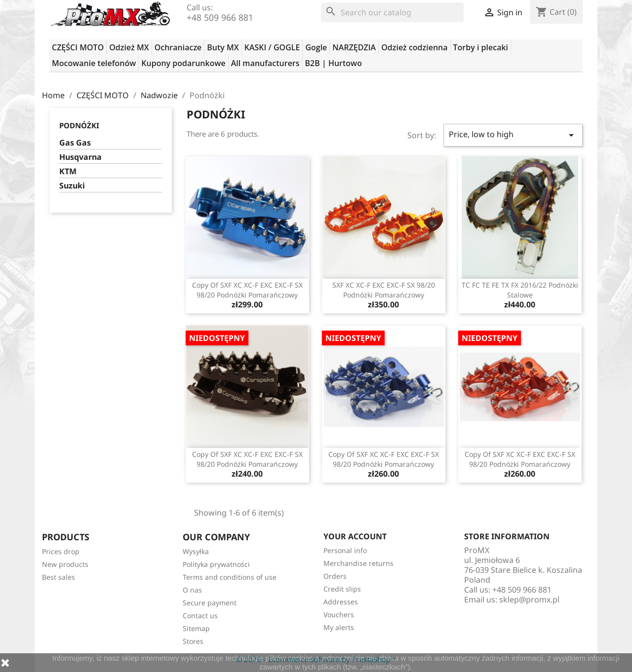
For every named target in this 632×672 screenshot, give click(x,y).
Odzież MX (129, 47)
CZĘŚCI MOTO (78, 47)
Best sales (59, 577)
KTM (68, 171)
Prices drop (61, 551)
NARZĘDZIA (354, 47)
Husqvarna (80, 157)
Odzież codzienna (414, 47)
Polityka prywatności (216, 564)
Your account (355, 536)
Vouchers (339, 615)
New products (65, 564)
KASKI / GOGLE (272, 47)
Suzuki (72, 186)
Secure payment (210, 603)
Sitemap (196, 628)
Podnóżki (79, 125)
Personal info (345, 550)
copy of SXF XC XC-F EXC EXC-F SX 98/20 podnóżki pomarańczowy (247, 290)
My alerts (339, 627)
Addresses (341, 602)
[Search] (392, 12)
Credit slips (342, 589)
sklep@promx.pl (529, 599)
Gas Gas (75, 143)
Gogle (316, 47)
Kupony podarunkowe (183, 63)
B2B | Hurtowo (334, 63)
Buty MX (223, 47)
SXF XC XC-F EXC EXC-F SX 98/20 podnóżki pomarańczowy (384, 290)
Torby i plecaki (481, 47)
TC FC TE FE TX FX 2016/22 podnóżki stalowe (520, 290)
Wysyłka (196, 551)
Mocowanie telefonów (94, 63)
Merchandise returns (358, 563)
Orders (335, 576)
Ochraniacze (178, 47)
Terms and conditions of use (230, 577)
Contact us (200, 616)
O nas (192, 590)
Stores (193, 641)
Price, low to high (513, 135)
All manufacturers (265, 63)
